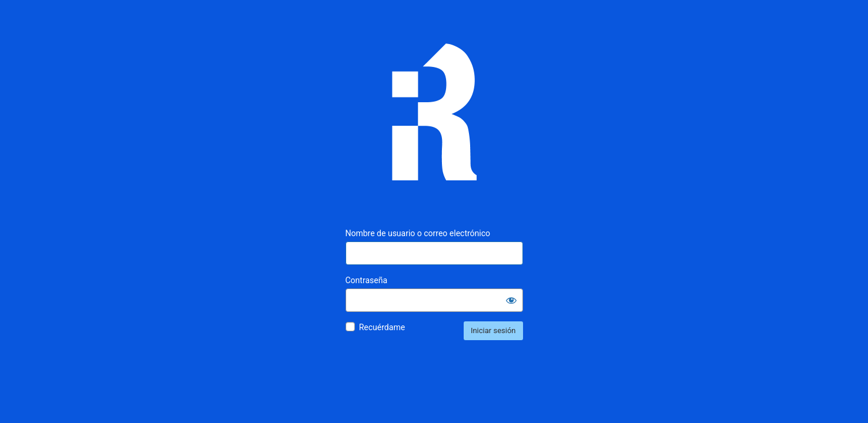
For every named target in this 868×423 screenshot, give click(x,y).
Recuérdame (382, 327)
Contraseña (367, 280)
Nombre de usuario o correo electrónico (418, 233)
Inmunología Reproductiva (434, 121)
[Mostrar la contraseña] (511, 300)
